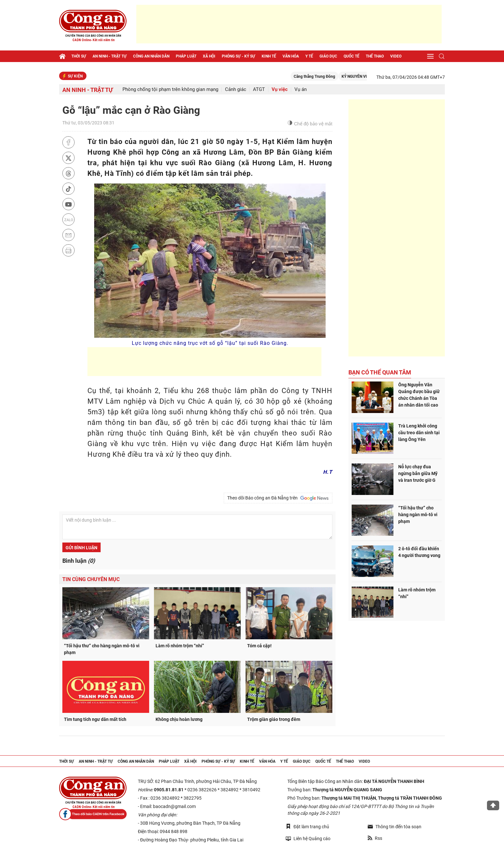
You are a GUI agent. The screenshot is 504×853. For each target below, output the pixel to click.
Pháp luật (186, 56)
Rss (375, 838)
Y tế (309, 56)
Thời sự (79, 56)
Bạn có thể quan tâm (380, 372)
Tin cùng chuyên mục (91, 579)
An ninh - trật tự (110, 56)
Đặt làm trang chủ (307, 826)
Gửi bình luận (81, 548)
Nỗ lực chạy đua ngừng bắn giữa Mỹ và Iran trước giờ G (418, 473)
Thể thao (375, 56)
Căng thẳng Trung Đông (325, 76)
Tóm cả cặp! (259, 646)
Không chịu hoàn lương (179, 719)
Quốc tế (351, 56)
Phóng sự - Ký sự (239, 56)
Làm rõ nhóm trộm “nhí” (180, 646)
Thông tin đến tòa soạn (395, 827)
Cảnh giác (236, 90)
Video (396, 56)
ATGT (259, 90)
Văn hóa (291, 56)
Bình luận (79, 561)
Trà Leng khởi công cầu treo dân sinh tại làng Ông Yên (419, 433)
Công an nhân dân (151, 56)
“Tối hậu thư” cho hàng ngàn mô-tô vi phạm (102, 649)
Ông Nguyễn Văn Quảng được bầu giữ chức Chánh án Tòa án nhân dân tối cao (419, 395)
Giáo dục (328, 56)
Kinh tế (269, 56)
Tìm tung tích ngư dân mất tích (95, 719)
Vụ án (301, 90)
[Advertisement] (289, 24)
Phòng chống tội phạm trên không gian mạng (170, 90)
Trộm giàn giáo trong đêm (274, 719)
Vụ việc (280, 90)
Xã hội (209, 56)
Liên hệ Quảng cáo (308, 838)
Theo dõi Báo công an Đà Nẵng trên (278, 498)
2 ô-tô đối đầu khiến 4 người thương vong (419, 552)
